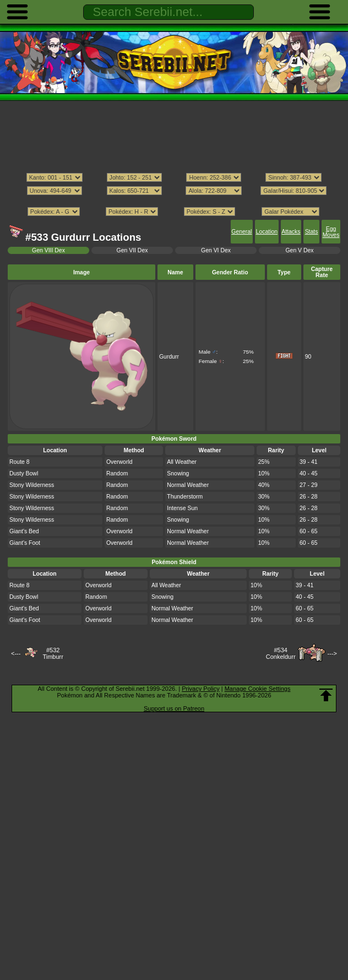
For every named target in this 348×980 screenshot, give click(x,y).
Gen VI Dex (216, 250)
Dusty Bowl (24, 473)
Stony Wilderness (32, 485)
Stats (312, 232)
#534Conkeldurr (281, 653)
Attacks (291, 232)
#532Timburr (53, 653)
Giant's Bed (24, 531)
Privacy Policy (200, 689)
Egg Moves (331, 232)
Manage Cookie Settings (258, 689)
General (241, 232)
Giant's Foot (25, 543)
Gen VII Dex (132, 250)
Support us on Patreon (174, 708)
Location (267, 232)
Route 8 (20, 462)
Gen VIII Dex (48, 250)
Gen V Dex (299, 250)
